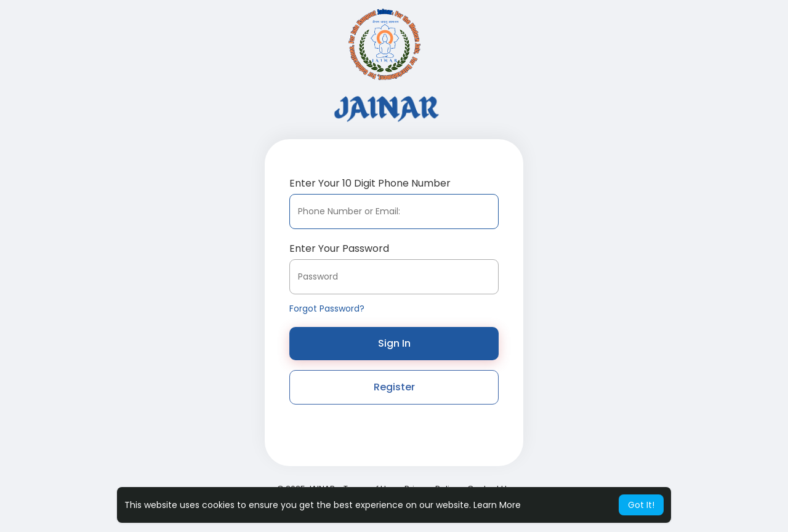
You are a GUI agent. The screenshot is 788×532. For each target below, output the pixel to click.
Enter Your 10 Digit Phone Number (370, 183)
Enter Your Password (339, 248)
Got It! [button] (641, 505)
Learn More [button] (497, 505)
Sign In (394, 343)
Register (394, 387)
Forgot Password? (327, 308)
